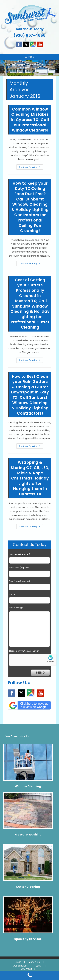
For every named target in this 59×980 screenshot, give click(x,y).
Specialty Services (28, 939)
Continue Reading (31, 168)
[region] (29, 68)
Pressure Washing (28, 834)
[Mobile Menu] (30, 57)
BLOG (39, 966)
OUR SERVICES (20, 966)
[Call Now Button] (29, 975)
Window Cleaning (28, 786)
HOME (18, 962)
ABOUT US (34, 962)
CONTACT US (28, 969)
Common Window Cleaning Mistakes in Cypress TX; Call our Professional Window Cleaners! (30, 120)
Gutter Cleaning (28, 887)
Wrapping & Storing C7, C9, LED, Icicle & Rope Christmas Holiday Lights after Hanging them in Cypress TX (30, 478)
